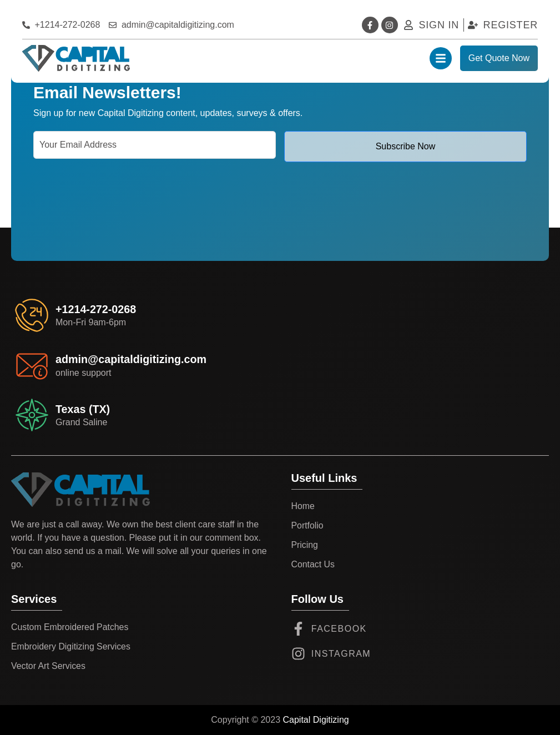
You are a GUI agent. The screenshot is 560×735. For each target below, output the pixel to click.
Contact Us (313, 564)
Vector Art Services (49, 666)
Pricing (305, 545)
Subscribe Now (406, 146)
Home (303, 506)
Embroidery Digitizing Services (71, 646)
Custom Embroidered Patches (70, 627)
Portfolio (308, 525)
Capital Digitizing (316, 720)
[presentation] (118, 195)
